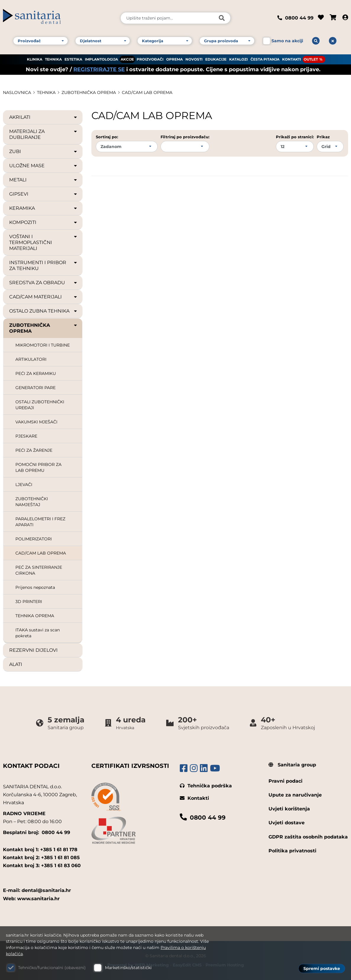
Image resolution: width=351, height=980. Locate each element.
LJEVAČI (24, 485)
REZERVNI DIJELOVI (33, 650)
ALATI (16, 664)
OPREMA (174, 59)
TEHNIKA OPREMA (35, 616)
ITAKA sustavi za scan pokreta (38, 633)
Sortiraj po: (107, 137)
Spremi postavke (322, 968)
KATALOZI (238, 59)
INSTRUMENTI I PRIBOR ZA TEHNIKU (43, 265)
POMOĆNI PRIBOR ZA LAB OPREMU (38, 467)
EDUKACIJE (216, 59)
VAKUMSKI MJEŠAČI (36, 422)
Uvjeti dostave (287, 823)
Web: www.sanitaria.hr (31, 899)
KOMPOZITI (43, 222)
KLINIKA (35, 59)
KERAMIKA (43, 208)
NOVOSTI (194, 59)
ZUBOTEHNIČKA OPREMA (89, 92)
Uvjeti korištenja (289, 809)
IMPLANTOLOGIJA (101, 59)
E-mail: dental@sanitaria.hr (37, 890)
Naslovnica (17, 92)
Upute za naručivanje (295, 795)
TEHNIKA (53, 59)
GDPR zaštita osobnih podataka (308, 837)
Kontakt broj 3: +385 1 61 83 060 (42, 866)
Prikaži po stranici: (295, 137)
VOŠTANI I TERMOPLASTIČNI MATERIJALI (43, 242)
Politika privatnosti (292, 851)
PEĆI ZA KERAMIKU (36, 373)
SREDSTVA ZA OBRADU (43, 283)
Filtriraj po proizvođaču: (185, 137)
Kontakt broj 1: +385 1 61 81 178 (40, 850)
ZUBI (43, 152)
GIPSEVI (43, 194)
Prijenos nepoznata (35, 587)
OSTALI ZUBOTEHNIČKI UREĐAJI (40, 405)
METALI (43, 180)
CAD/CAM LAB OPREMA (147, 92)
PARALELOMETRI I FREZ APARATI (40, 522)
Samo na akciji (287, 41)
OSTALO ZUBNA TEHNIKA (43, 311)
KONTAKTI (292, 59)
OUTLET (311, 59)
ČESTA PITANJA (265, 59)
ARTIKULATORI (31, 359)
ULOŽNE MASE (43, 166)
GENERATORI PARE (35, 388)
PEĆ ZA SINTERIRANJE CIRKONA (39, 570)
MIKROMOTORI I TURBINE (43, 345)
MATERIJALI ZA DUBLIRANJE (43, 134)
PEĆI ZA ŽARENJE (34, 450)
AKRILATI (43, 117)
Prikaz (323, 137)
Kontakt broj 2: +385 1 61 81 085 (41, 858)
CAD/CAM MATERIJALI (43, 297)
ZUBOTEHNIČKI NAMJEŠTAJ (32, 502)
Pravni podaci (286, 781)
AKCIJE (127, 59)
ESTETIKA (73, 59)
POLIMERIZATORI (34, 539)
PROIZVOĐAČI (150, 59)
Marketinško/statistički (128, 968)
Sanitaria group (292, 765)
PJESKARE (26, 436)
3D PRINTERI (29, 602)
